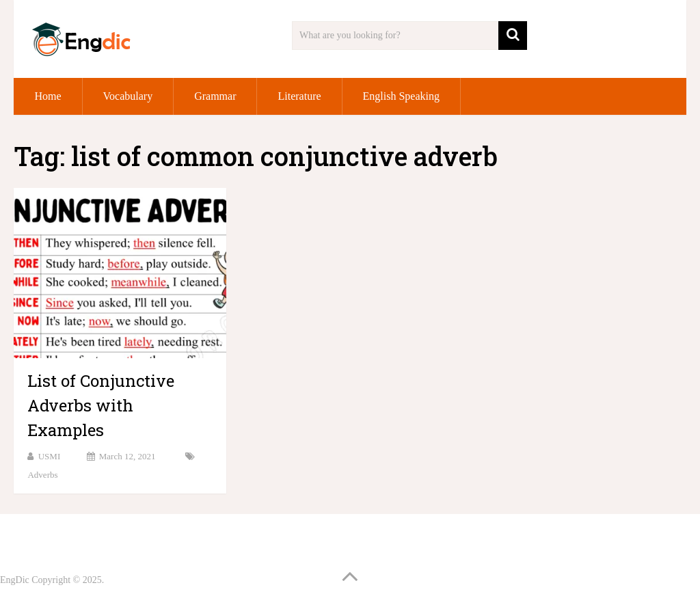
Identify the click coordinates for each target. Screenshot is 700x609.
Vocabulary (128, 96)
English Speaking (401, 96)
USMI (50, 456)
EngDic (15, 580)
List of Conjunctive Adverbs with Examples (101, 405)
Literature (299, 96)
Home (48, 96)
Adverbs (42, 475)
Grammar (215, 96)
